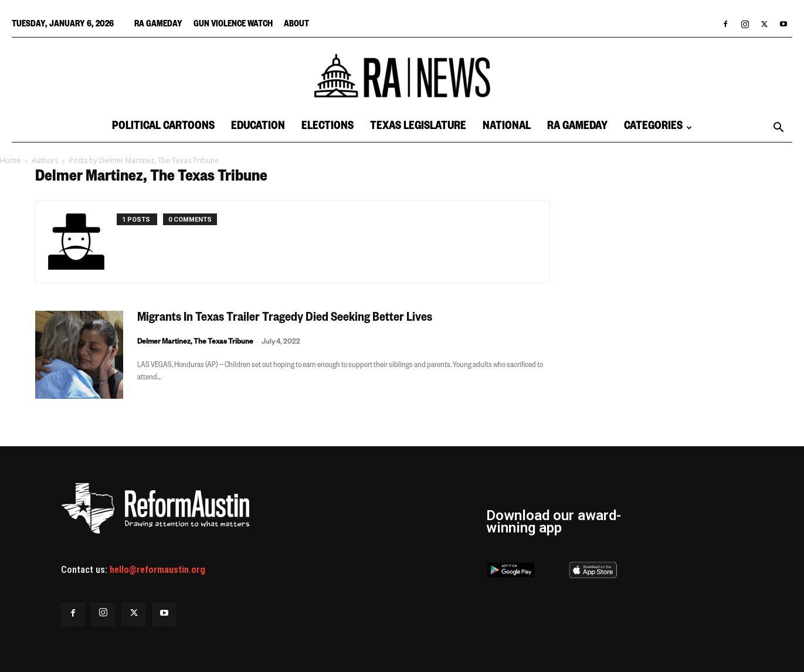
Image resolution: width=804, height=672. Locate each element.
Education (258, 128)
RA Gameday (158, 25)
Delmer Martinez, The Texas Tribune (195, 343)
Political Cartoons (163, 128)
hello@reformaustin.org (157, 570)
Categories (658, 128)
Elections (328, 128)
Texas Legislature (418, 128)
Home (10, 160)
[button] (778, 128)
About (296, 25)
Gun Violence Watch (233, 25)
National (507, 128)
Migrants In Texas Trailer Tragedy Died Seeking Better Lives (285, 319)
